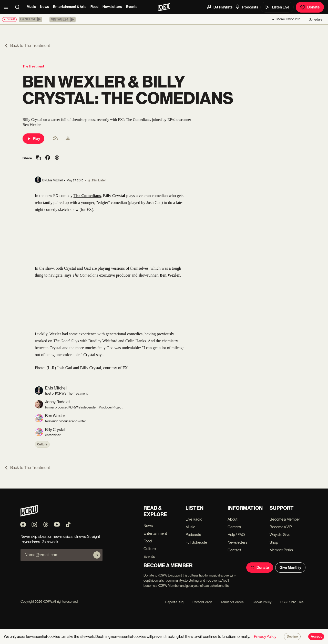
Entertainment (155, 533)
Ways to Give (280, 535)
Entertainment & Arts (70, 7)
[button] (30, 19)
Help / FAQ (236, 535)
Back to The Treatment (27, 46)
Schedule (316, 19)
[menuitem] (68, 139)
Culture (42, 444)
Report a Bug (174, 602)
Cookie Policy (260, 602)
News (44, 7)
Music (31, 7)
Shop (274, 542)
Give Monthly (290, 568)
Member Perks (281, 550)
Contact (234, 550)
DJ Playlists (219, 7)
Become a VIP (281, 527)
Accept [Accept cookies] (316, 637)
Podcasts (247, 7)
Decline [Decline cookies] (292, 637)
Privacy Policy (200, 602)
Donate (310, 7)
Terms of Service (230, 602)
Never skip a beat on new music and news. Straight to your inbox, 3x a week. (60, 539)
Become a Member (285, 519)
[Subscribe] (97, 555)
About (233, 519)
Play (33, 139)
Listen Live (277, 7)
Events (132, 7)
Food (94, 7)
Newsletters (112, 7)
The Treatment (33, 66)
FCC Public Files (289, 602)
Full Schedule (196, 542)
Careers (234, 527)
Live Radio (194, 519)
